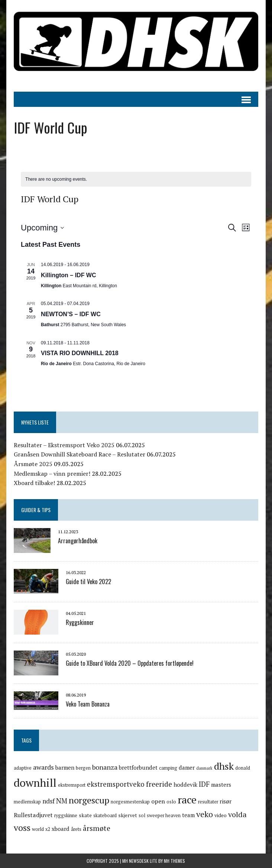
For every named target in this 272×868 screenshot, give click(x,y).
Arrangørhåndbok (78, 541)
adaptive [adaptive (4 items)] (23, 768)
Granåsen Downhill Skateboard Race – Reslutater (80, 454)
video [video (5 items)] (221, 815)
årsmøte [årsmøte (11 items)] (97, 828)
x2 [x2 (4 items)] (48, 829)
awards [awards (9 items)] (43, 767)
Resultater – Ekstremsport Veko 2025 (64, 445)
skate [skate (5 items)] (85, 815)
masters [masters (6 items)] (221, 785)
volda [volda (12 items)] (237, 814)
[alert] (136, 179)
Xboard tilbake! (34, 483)
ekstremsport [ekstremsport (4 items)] (72, 785)
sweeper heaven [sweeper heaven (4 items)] (164, 815)
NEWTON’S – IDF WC (71, 314)
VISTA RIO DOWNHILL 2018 (80, 353)
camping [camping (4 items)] (168, 768)
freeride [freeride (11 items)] (159, 784)
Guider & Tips (36, 510)
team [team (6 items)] (188, 815)
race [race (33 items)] (187, 800)
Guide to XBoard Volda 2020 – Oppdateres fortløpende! (130, 663)
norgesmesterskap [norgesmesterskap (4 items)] (130, 802)
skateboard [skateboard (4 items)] (105, 815)
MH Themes (174, 861)
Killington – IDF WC (68, 275)
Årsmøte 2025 (33, 464)
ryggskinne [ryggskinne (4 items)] (66, 815)
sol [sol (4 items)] (142, 815)
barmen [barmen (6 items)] (65, 767)
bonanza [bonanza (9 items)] (105, 767)
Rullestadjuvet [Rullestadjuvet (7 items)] (33, 815)
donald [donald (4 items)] (243, 768)
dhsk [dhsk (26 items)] (224, 766)
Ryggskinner (80, 622)
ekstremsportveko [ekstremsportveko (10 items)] (116, 784)
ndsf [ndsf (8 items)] (48, 801)
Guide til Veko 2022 (88, 582)
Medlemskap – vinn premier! (52, 474)
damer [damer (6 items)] (187, 767)
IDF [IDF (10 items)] (204, 784)
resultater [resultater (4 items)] (208, 802)
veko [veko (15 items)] (205, 814)
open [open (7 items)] (158, 801)
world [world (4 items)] (38, 829)
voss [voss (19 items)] (22, 828)
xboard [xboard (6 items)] (61, 829)
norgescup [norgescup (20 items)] (89, 800)
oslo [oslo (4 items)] (171, 802)
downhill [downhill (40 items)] (35, 783)
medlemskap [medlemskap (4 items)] (27, 802)
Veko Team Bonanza (88, 704)
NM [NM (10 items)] (62, 801)
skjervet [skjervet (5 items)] (128, 815)
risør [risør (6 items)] (226, 801)
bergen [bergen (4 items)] (83, 768)
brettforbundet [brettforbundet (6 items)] (138, 767)
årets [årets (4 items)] (76, 829)
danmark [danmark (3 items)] (204, 768)
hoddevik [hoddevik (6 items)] (185, 785)
